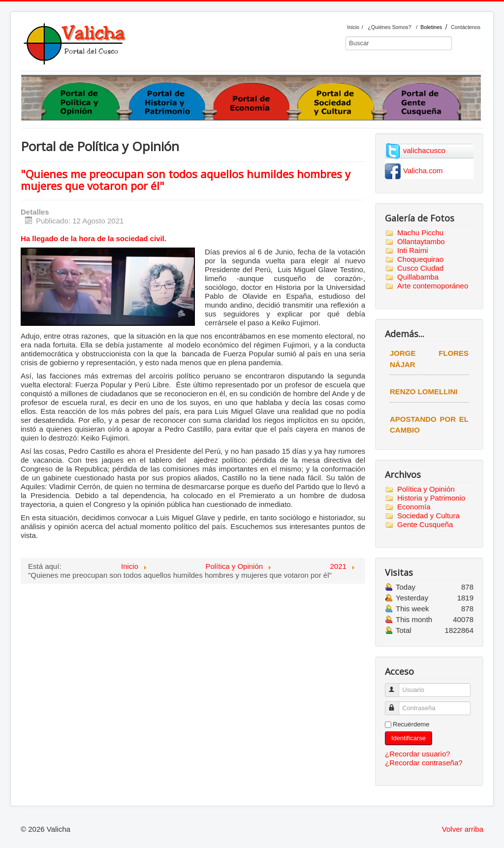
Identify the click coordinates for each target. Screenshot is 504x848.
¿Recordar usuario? (418, 754)
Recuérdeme (411, 724)
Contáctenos (466, 27)
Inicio (353, 27)
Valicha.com (423, 171)
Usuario (396, 686)
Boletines (431, 27)
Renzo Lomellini (424, 392)
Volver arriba (463, 829)
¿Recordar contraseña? (424, 763)
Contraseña (396, 704)
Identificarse (409, 738)
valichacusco (424, 150)
